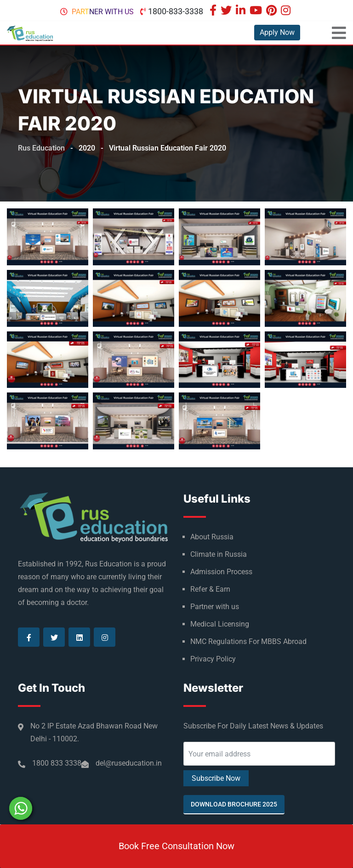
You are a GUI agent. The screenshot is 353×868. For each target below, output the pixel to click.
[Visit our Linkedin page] (242, 11)
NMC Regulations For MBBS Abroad (248, 641)
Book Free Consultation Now (176, 846)
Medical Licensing (220, 624)
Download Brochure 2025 (234, 804)
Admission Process (221, 572)
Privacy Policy (213, 659)
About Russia (212, 537)
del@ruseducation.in (129, 763)
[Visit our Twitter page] (227, 11)
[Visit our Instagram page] (287, 11)
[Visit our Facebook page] (214, 11)
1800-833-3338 (176, 11)
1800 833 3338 (57, 763)
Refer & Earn (210, 589)
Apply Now (277, 32)
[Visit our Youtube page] (257, 11)
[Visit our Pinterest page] (273, 11)
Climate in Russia (219, 554)
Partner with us (103, 12)
